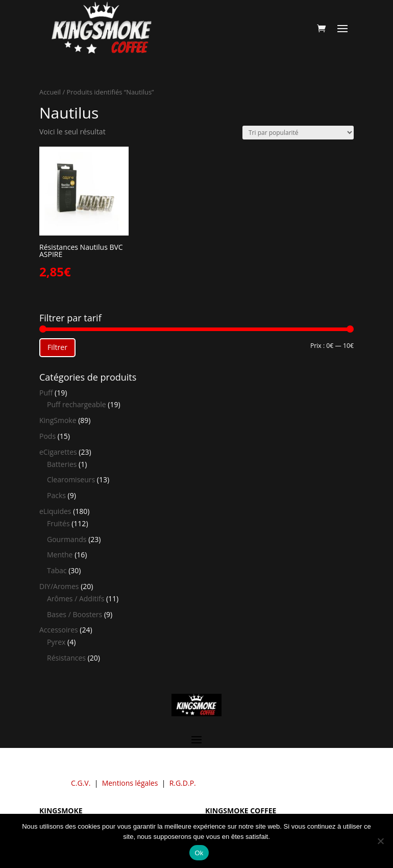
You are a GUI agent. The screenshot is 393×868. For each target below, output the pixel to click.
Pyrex (56, 642)
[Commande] (298, 133)
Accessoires (59, 630)
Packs (56, 495)
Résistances (66, 658)
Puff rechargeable (77, 404)
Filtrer (57, 347)
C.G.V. (81, 783)
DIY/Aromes (59, 586)
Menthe (60, 555)
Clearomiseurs (71, 479)
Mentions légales (130, 783)
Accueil (50, 92)
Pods (47, 436)
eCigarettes (58, 452)
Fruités (58, 523)
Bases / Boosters (75, 614)
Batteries (62, 464)
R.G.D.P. (183, 783)
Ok (199, 853)
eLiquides (55, 511)
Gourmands (67, 539)
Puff (46, 393)
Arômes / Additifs (76, 599)
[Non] (380, 841)
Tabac (57, 570)
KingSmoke (58, 420)
